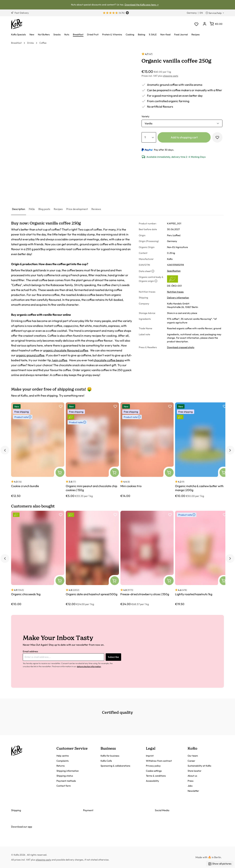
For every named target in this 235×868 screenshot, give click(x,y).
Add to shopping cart (184, 137)
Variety (145, 116)
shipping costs (171, 76)
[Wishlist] (196, 24)
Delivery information (178, 298)
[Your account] (204, 24)
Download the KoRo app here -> (142, 5)
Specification (174, 271)
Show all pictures (220, 864)
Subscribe (113, 657)
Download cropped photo (181, 347)
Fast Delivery (20, 13)
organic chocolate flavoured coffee (66, 350)
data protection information (89, 666)
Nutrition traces (175, 292)
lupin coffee (60, 360)
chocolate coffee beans (109, 360)
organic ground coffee (30, 355)
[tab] (19, 209)
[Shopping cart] (216, 24)
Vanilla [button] (148, 123)
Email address (30, 651)
